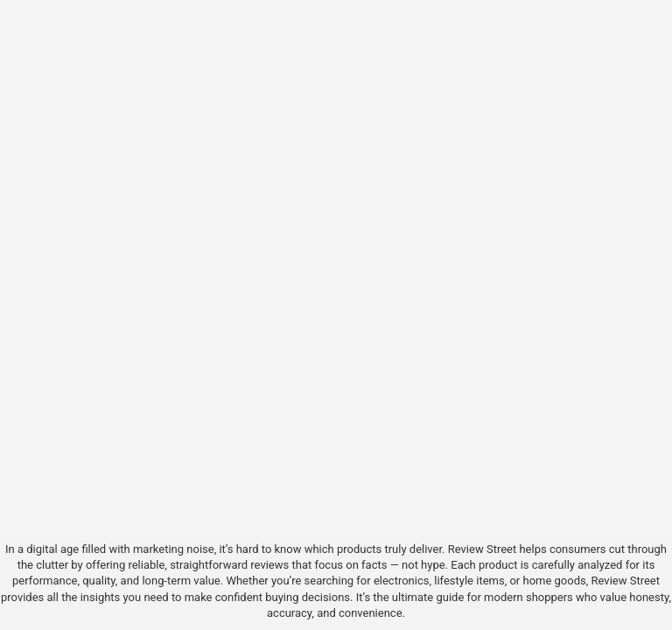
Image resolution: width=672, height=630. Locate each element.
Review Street (482, 549)
